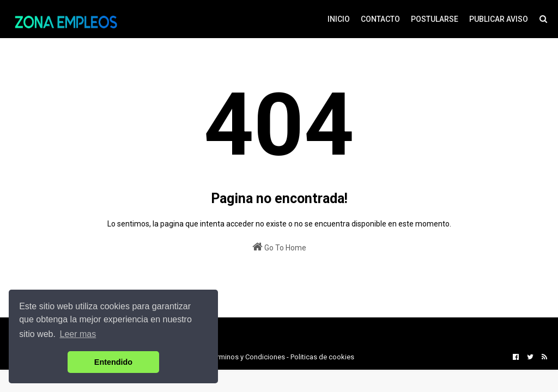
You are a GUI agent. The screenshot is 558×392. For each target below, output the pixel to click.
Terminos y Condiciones (247, 357)
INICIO (339, 19)
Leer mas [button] (78, 334)
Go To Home (279, 247)
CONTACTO (380, 19)
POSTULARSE (435, 19)
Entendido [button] (113, 362)
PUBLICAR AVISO (499, 19)
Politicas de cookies (322, 357)
